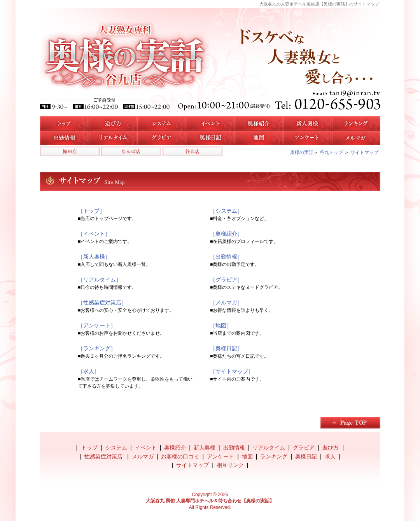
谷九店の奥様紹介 (259, 123)
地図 (259, 138)
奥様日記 (210, 138)
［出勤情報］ (226, 257)
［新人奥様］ (94, 257)
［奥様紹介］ (226, 234)
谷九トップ (331, 152)
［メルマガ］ (226, 302)
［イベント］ (94, 234)
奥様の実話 (302, 152)
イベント (210, 123)
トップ (64, 123)
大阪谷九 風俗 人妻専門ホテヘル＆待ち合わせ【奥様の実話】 (210, 501)
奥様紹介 (175, 448)
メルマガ (356, 138)
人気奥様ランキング (356, 123)
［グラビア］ (226, 280)
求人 (330, 456)
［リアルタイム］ (100, 280)
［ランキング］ (97, 348)
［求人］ (89, 371)
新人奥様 (307, 123)
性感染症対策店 (104, 456)
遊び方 (113, 123)
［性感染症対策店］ (102, 302)
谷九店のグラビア (162, 138)
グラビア (304, 448)
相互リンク (230, 465)
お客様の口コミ (180, 456)
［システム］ (226, 211)
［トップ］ (91, 211)
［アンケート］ (97, 325)
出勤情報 (234, 448)
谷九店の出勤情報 (64, 138)
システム (162, 123)
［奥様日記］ (226, 348)
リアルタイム (113, 138)
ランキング (274, 456)
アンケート (307, 138)
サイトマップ (364, 152)
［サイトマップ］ (232, 371)
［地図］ (221, 325)
